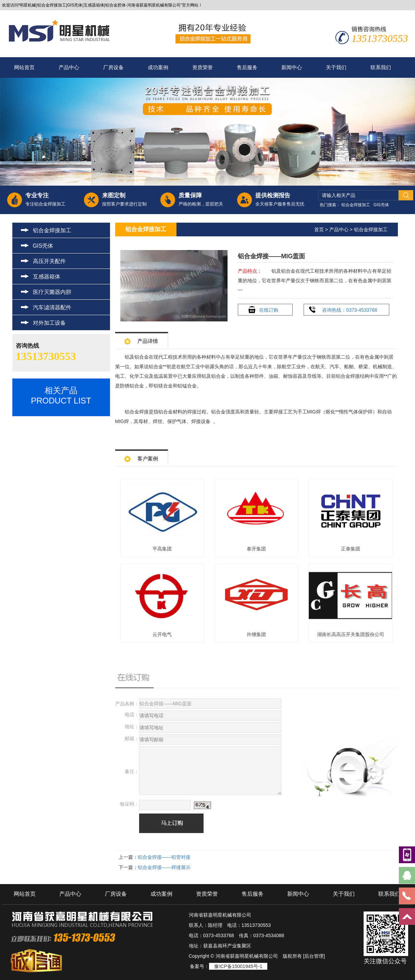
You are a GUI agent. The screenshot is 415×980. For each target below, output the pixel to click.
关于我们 (336, 67)
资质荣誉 (203, 67)
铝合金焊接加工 (356, 205)
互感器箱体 (47, 277)
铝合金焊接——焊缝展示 (164, 867)
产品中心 (69, 67)
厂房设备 (113, 67)
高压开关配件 (49, 261)
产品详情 (141, 339)
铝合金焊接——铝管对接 (164, 857)
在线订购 (269, 310)
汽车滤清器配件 (52, 307)
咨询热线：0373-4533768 (350, 310)
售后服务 (247, 67)
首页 (319, 230)
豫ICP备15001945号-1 (238, 966)
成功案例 (158, 67)
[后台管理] (314, 956)
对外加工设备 (49, 323)
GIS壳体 (381, 205)
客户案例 (141, 456)
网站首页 (24, 67)
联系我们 (381, 67)
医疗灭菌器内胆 (52, 292)
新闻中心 (292, 67)
